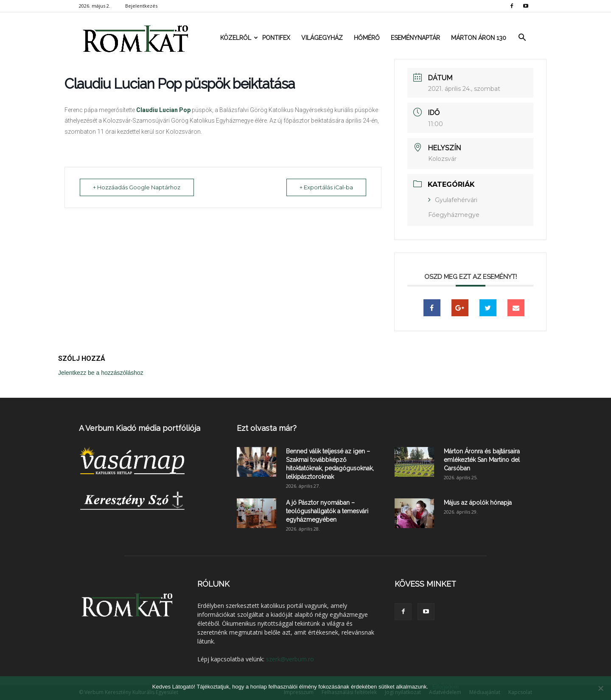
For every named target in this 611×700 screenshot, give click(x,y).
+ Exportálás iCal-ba (324, 187)
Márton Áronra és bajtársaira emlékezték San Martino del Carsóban (482, 460)
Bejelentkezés (141, 6)
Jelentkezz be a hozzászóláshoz (101, 373)
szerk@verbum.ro (290, 659)
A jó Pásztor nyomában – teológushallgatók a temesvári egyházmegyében (327, 511)
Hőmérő (367, 38)
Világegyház (322, 38)
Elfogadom (446, 687)
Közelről (238, 38)
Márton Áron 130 (479, 38)
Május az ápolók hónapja (478, 503)
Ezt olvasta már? (267, 428)
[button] (522, 38)
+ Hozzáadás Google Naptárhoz (138, 187)
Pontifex (276, 38)
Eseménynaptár (415, 38)
